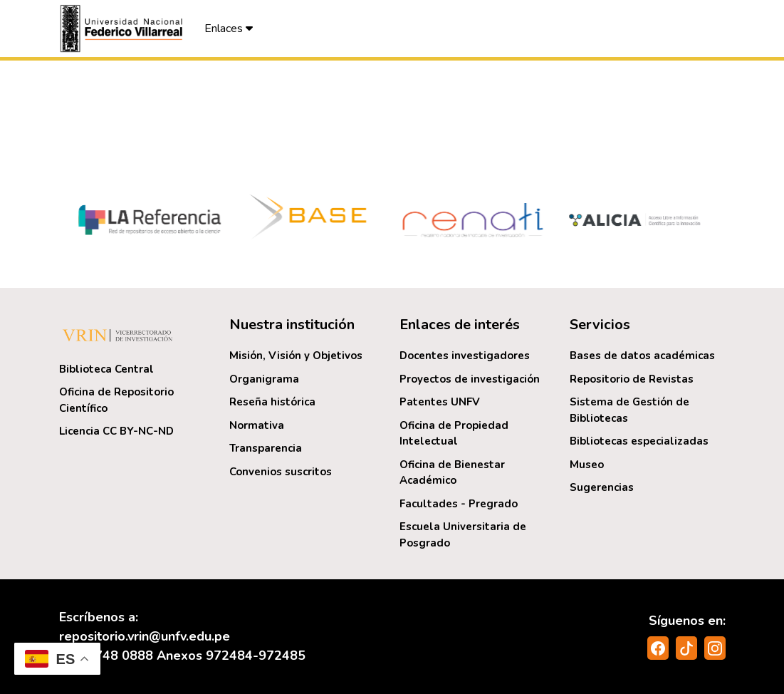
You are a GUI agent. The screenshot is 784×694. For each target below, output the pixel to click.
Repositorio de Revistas (632, 379)
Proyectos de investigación (470, 379)
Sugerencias (602, 487)
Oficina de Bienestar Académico (452, 473)
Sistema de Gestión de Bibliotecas (629, 410)
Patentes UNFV (440, 402)
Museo (587, 465)
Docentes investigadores (465, 356)
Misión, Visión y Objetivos (296, 356)
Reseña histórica (272, 402)
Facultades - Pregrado (459, 504)
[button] (123, 29)
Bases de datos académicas (642, 356)
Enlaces (229, 29)
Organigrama (264, 379)
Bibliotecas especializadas (639, 441)
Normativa (257, 425)
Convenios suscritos (281, 472)
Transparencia (266, 448)
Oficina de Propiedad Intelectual (454, 434)
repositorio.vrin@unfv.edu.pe (145, 636)
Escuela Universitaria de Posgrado (463, 535)
